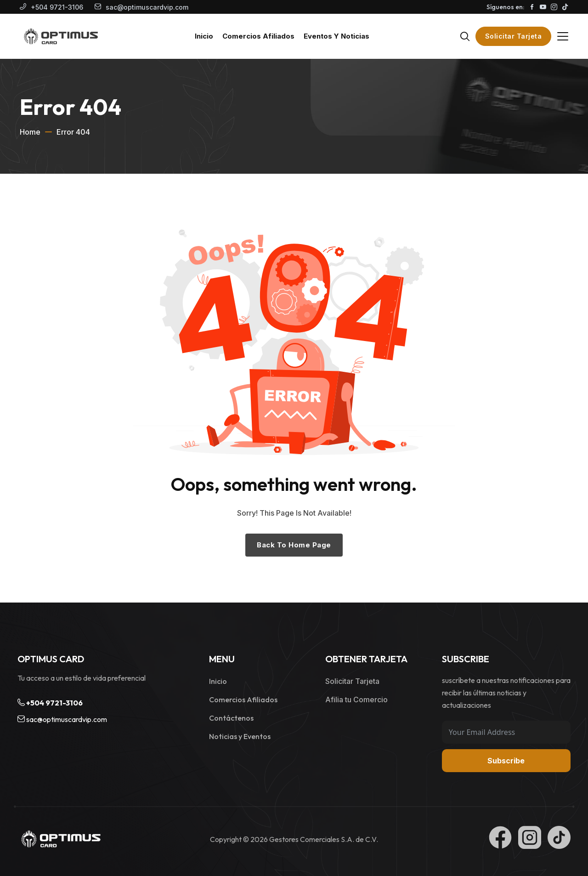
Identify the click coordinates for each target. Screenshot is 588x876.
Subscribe (506, 761)
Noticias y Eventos (240, 736)
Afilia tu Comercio (356, 700)
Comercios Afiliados (243, 700)
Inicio (218, 681)
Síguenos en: (505, 7)
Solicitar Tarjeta (514, 36)
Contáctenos (231, 718)
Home (30, 132)
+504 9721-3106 (57, 7)
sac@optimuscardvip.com (147, 7)
